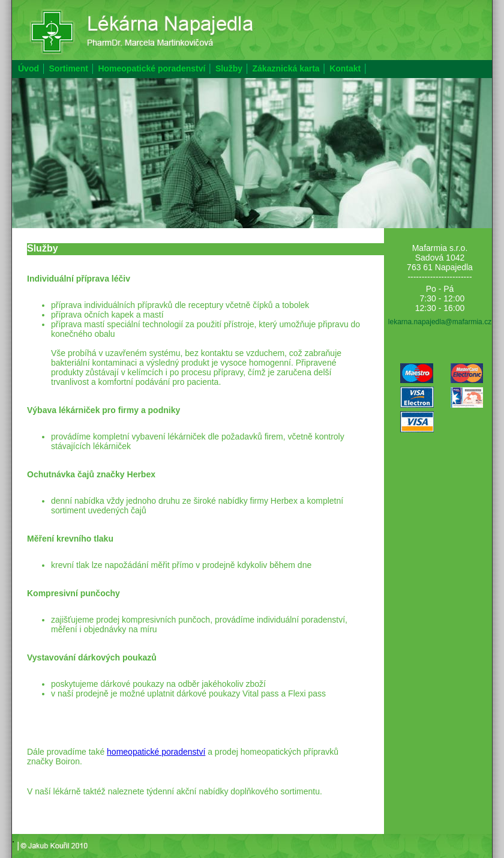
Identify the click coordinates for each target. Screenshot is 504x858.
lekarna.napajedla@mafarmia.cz (440, 322)
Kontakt (345, 68)
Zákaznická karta (286, 68)
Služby (229, 68)
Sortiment (69, 68)
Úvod (28, 68)
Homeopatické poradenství (151, 68)
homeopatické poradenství (156, 752)
